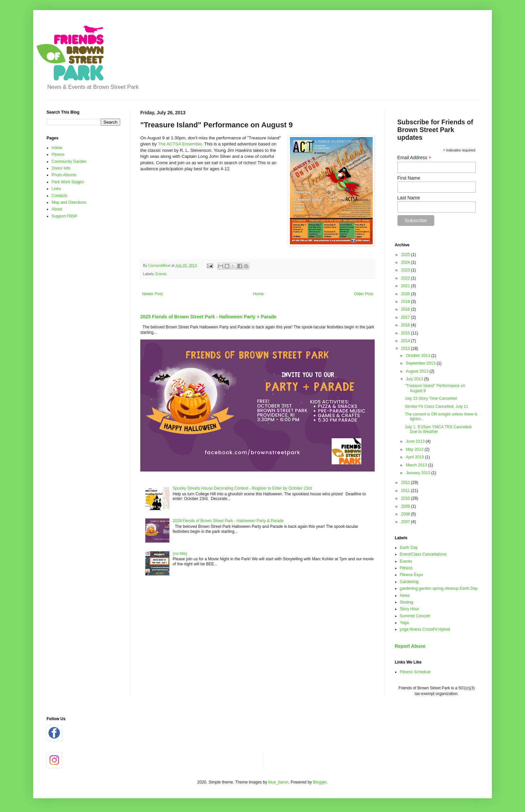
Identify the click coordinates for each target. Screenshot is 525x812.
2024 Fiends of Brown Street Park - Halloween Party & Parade (228, 521)
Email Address (415, 158)
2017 (406, 317)
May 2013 (415, 449)
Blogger (320, 782)
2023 (406, 270)
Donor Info (61, 168)
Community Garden (69, 162)
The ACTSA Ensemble (180, 144)
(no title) (180, 554)
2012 (406, 483)
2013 (406, 349)
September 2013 (421, 363)
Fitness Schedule (415, 672)
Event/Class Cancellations (423, 554)
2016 (406, 325)
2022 (406, 278)
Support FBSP (64, 216)
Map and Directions (69, 202)
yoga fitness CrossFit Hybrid (425, 629)
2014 (406, 341)
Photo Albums (64, 175)
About (57, 209)
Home (258, 294)
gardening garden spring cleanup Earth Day (439, 588)
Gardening (409, 582)
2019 (406, 302)
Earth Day (409, 548)
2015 (406, 333)
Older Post (363, 294)
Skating (406, 602)
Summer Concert (415, 616)
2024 (406, 262)
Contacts (59, 196)
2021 (406, 286)
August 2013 (418, 371)
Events (161, 274)
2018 (406, 309)
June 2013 (416, 441)
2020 (406, 294)
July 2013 (415, 379)
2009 (406, 506)
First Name (409, 178)
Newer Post (152, 294)
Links (56, 189)
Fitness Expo (411, 575)
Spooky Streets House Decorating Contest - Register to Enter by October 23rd (242, 488)
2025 (406, 255)
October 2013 (419, 356)
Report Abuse (410, 646)
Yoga (404, 623)
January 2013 (419, 473)
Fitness (58, 154)
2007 (406, 522)
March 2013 (417, 465)
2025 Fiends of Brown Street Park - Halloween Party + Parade (208, 317)
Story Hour (409, 609)
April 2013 (415, 457)
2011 (406, 491)
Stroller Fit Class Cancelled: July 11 (436, 407)
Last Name (409, 198)
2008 (406, 514)
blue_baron (278, 782)
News (405, 596)
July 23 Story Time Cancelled (431, 398)
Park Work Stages (68, 182)
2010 (406, 498)
